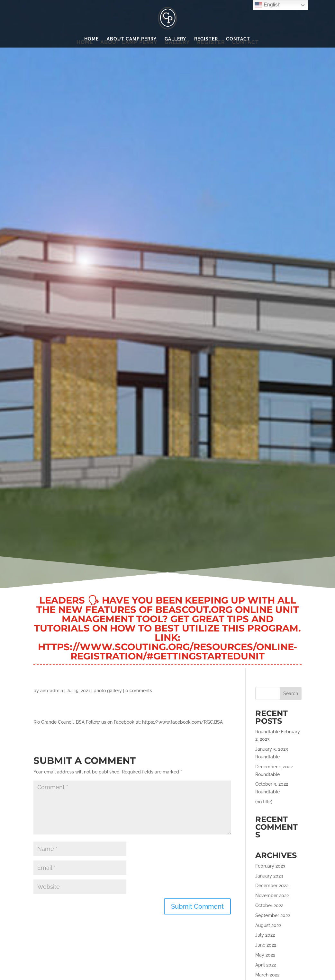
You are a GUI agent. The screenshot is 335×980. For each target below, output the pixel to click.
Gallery (175, 39)
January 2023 (269, 876)
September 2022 (273, 915)
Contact (238, 39)
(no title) (264, 802)
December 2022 (272, 886)
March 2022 (267, 975)
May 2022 (265, 955)
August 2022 (268, 925)
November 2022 (272, 896)
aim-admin (52, 691)
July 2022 (265, 935)
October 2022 (269, 905)
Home (91, 39)
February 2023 (270, 866)
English (268, 5)
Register (206, 39)
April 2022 (266, 965)
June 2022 (266, 945)
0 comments (139, 691)
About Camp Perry (132, 39)
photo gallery (108, 691)
